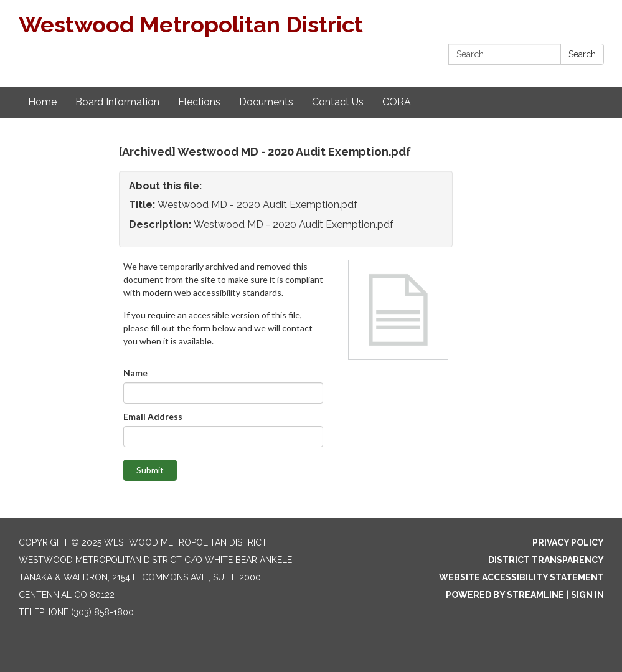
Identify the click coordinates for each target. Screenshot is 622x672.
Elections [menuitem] (199, 102)
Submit (150, 470)
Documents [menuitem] (266, 102)
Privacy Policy (568, 542)
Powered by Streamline (505, 595)
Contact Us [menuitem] (338, 102)
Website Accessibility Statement (521, 577)
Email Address (153, 416)
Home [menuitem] (42, 102)
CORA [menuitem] (397, 102)
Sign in (587, 595)
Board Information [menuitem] (117, 102)
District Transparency (546, 560)
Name (135, 373)
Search (582, 54)
